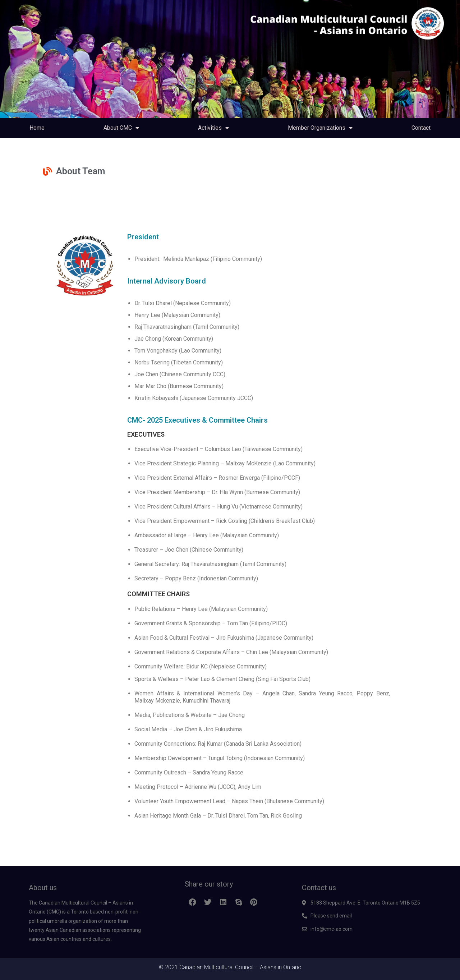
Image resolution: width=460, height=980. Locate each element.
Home (37, 128)
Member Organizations (320, 128)
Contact (421, 128)
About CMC (121, 128)
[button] (192, 903)
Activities (213, 128)
